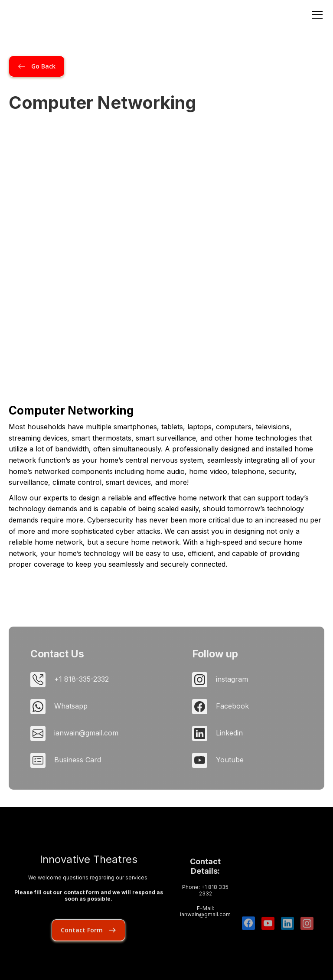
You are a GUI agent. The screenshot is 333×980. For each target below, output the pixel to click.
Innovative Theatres (89, 871)
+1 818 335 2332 (214, 908)
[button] (316, 15)
